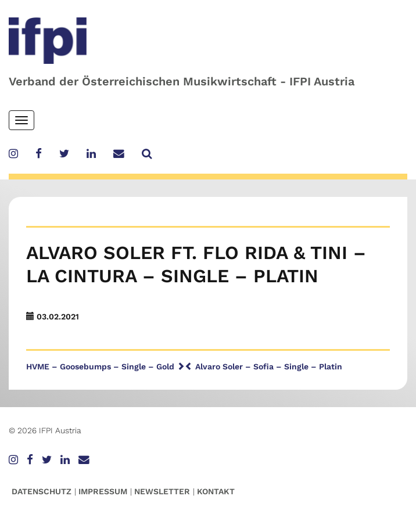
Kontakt (216, 491)
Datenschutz (42, 491)
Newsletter (162, 491)
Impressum (103, 491)
